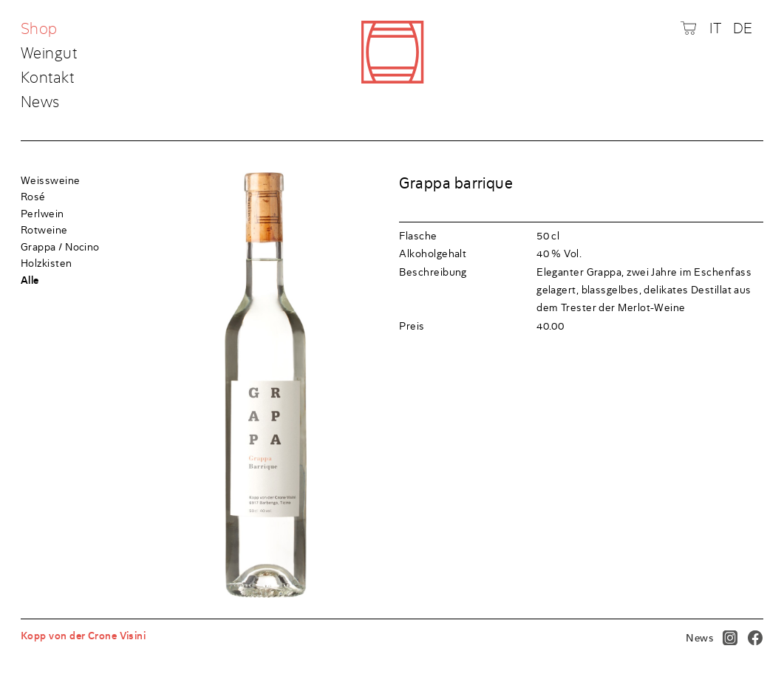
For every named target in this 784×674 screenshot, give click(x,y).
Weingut (49, 54)
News (40, 102)
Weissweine (51, 180)
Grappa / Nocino (60, 247)
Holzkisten (47, 263)
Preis (412, 326)
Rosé (33, 197)
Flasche (418, 236)
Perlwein (42, 214)
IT (716, 28)
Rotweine (44, 230)
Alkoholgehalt (433, 253)
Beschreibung (433, 272)
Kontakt (47, 78)
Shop (41, 30)
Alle (30, 280)
